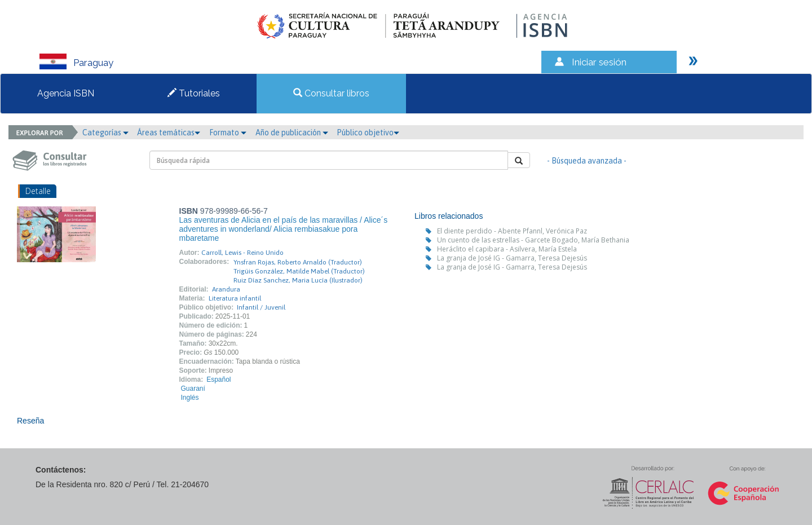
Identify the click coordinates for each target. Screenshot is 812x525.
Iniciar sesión (599, 62)
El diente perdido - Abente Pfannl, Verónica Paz (512, 231)
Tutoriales (194, 93)
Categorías (105, 133)
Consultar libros (331, 93)
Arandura (226, 289)
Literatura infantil (235, 298)
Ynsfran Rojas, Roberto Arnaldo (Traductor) (298, 262)
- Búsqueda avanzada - (587, 161)
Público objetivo (368, 133)
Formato (228, 133)
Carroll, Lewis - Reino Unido (242, 253)
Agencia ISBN (66, 93)
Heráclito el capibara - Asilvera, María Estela (507, 249)
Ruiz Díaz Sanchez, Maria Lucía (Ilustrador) (298, 280)
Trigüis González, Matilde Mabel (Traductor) (299, 271)
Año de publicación (292, 133)
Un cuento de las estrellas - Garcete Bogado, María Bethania (533, 240)
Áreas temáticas (169, 133)
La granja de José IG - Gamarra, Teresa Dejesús (512, 258)
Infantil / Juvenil (261, 307)
